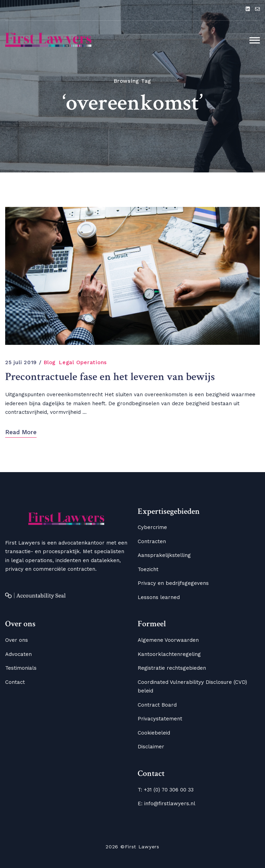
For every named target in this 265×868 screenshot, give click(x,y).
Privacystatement (160, 719)
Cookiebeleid (154, 733)
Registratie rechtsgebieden (172, 668)
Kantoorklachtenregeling (169, 654)
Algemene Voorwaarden (168, 640)
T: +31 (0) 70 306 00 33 (166, 790)
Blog (50, 362)
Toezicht (148, 569)
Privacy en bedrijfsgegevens (173, 583)
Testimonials (21, 668)
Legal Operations (83, 362)
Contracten (152, 541)
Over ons (17, 640)
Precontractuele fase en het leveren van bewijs (110, 377)
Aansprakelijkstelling (164, 555)
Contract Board (157, 705)
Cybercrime (152, 527)
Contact (15, 682)
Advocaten (18, 654)
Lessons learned (159, 597)
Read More (21, 432)
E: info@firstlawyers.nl (166, 804)
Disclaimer (151, 747)
